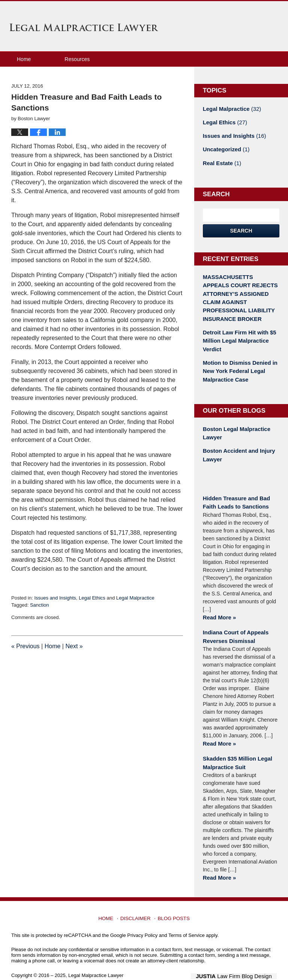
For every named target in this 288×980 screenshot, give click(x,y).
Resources (77, 59)
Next (74, 646)
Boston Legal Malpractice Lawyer (235, 424)
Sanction (40, 605)
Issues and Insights (55, 598)
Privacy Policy (142, 920)
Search (241, 228)
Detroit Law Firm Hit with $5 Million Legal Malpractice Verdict (237, 335)
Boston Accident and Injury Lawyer (237, 445)
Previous (25, 646)
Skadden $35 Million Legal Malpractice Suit (235, 749)
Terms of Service (187, 920)
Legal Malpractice (135, 598)
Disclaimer (137, 901)
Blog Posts (173, 901)
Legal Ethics (92, 598)
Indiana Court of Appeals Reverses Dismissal (234, 624)
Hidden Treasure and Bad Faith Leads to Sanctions (235, 491)
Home (24, 59)
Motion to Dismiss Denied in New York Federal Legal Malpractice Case (238, 364)
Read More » (218, 606)
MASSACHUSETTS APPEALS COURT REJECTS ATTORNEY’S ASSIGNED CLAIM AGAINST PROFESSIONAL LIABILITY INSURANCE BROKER (240, 294)
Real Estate (221, 161)
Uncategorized (225, 148)
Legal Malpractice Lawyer (84, 27)
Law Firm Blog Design (241, 961)
